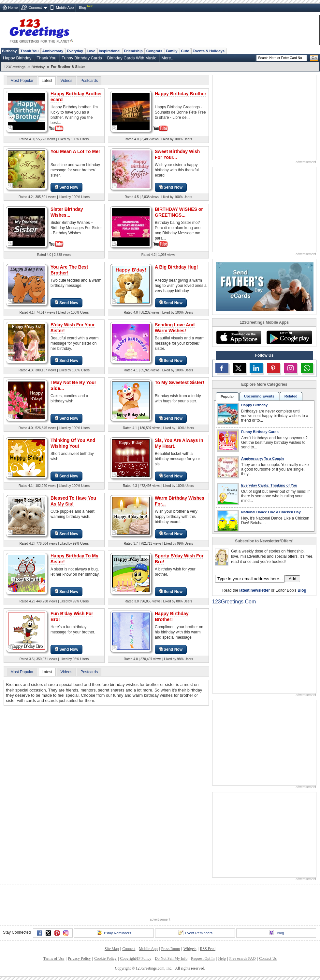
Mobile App (65, 8)
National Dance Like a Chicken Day (271, 512)
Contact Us (268, 958)
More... (168, 58)
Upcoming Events (259, 396)
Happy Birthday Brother (181, 94)
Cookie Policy (105, 958)
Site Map (112, 949)
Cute (185, 51)
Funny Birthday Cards (82, 58)
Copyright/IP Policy (136, 958)
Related (291, 396)
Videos (66, 81)
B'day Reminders (114, 933)
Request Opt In (203, 958)
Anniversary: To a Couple (263, 459)
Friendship (133, 51)
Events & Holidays (209, 51)
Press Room (171, 949)
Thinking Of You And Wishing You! (73, 443)
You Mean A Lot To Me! (75, 151)
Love (91, 51)
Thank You (29, 51)
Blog (82, 8)
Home (13, 8)
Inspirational (110, 51)
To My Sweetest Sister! (179, 382)
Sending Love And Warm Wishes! (175, 328)
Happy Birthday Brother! (172, 616)
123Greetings (15, 67)
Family (172, 51)
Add (292, 579)
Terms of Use (54, 958)
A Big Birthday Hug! (176, 267)
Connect (35, 8)
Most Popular (22, 81)
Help (222, 958)
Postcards (89, 81)
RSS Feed (208, 949)
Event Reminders (195, 933)
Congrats (154, 51)
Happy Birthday (17, 58)
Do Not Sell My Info (171, 958)
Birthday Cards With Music (132, 58)
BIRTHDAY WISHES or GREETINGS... (179, 212)
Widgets (190, 949)
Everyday (75, 51)
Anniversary (53, 51)
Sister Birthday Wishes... (67, 212)
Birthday (9, 51)
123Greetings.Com (234, 602)
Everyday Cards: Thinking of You (269, 485)
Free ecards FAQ (242, 958)
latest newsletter (255, 590)
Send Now (66, 187)
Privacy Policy (79, 958)
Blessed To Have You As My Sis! (73, 501)
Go (314, 58)
